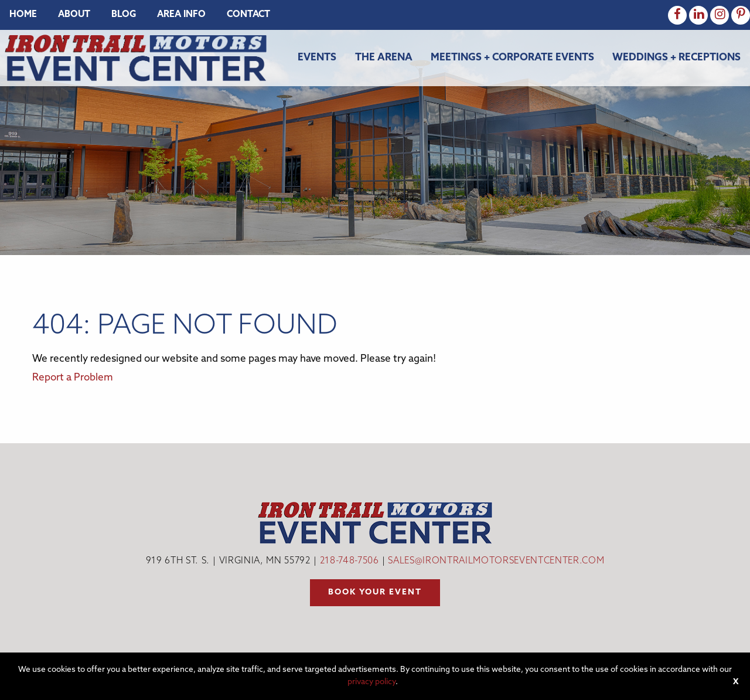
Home (23, 15)
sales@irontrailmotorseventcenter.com (496, 561)
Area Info (181, 15)
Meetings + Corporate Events (512, 58)
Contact (248, 15)
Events (317, 58)
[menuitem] (23, 15)
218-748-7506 (350, 561)
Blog (124, 15)
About (74, 15)
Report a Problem (73, 378)
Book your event (375, 592)
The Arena (384, 58)
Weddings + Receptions (676, 58)
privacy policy (371, 682)
